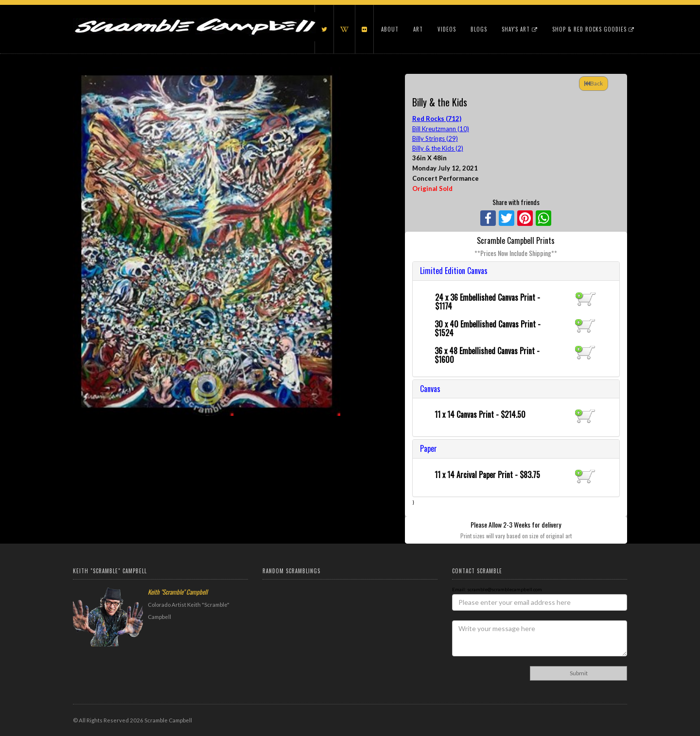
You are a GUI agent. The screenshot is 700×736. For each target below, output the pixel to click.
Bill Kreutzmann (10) (441, 129)
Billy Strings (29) (435, 138)
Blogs (479, 29)
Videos (447, 29)
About (390, 29)
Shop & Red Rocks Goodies (593, 29)
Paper (429, 448)
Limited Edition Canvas (454, 271)
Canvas (430, 389)
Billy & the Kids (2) (438, 148)
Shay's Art (520, 29)
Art (418, 29)
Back (594, 83)
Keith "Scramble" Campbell (178, 592)
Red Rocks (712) (437, 119)
